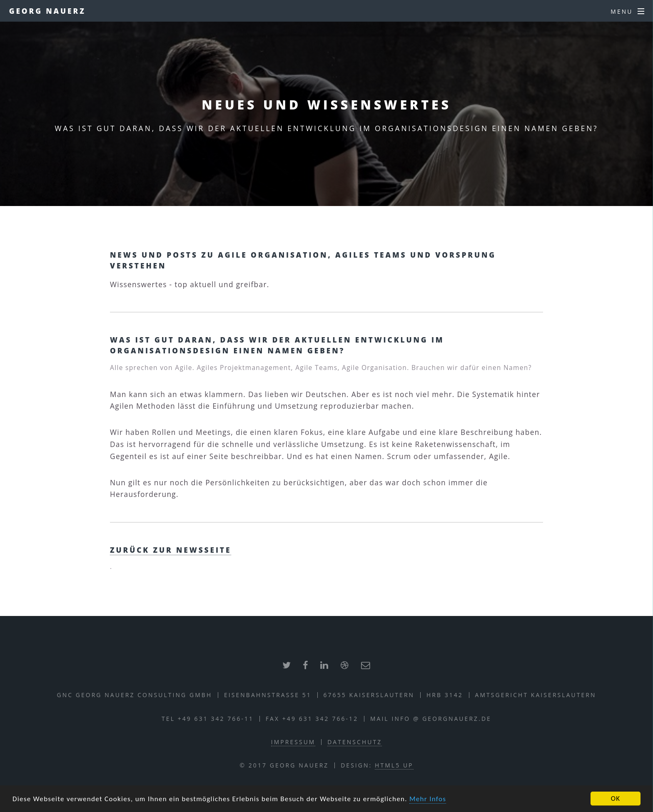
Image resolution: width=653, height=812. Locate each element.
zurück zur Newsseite (171, 550)
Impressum (293, 742)
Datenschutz (355, 742)
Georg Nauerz (47, 11)
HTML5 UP (394, 765)
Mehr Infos (428, 799)
